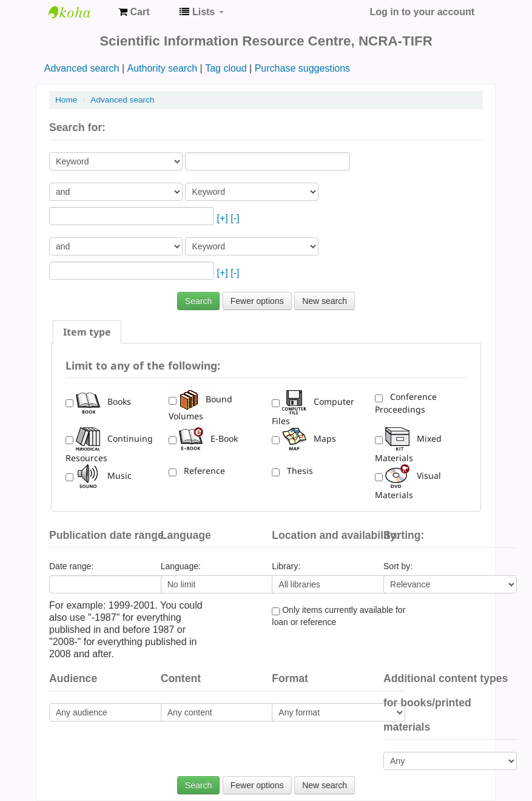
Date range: (71, 566)
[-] (235, 218)
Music (104, 475)
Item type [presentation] (87, 332)
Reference (202, 471)
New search (325, 301)
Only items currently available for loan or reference (338, 616)
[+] (222, 218)
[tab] (87, 332)
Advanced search (82, 68)
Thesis (298, 471)
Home (66, 100)
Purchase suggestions (302, 68)
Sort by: (398, 566)
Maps (309, 438)
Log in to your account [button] (422, 12)
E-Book (208, 438)
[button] (134, 12)
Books (103, 401)
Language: (181, 566)
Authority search (162, 68)
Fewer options (257, 301)
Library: (286, 566)
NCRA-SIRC (79, 12)
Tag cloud (226, 68)
